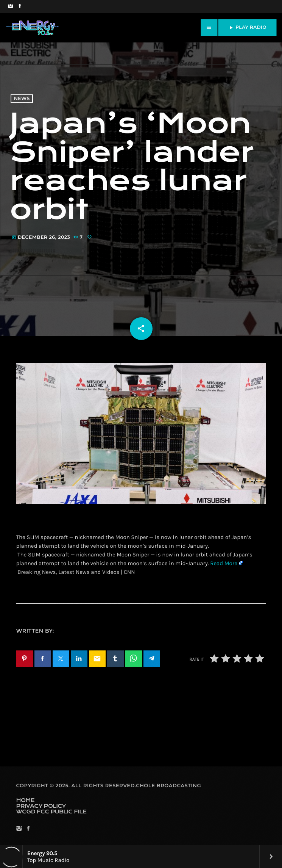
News (22, 99)
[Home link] (32, 28)
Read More (224, 563)
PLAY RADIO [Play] (247, 28)
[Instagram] (10, 6)
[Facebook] (20, 6)
